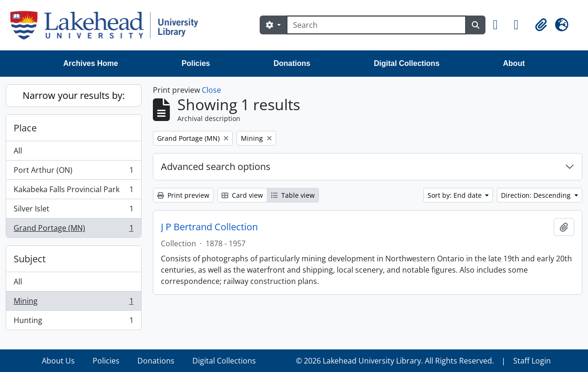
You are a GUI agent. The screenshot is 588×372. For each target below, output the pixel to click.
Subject (30, 259)
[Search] (376, 25)
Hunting (73, 322)
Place (25, 128)
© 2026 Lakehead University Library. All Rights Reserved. (395, 361)
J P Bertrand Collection (209, 227)
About (514, 63)
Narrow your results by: (74, 95)
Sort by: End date (456, 195)
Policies (196, 63)
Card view (242, 195)
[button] (500, 25)
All (18, 151)
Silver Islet (73, 211)
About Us (58, 361)
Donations (292, 63)
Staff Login (532, 361)
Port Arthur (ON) (73, 172)
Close (211, 90)
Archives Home (91, 63)
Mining (73, 303)
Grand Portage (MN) (73, 230)
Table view (293, 195)
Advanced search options (216, 166)
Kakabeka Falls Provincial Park (73, 191)
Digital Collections (407, 63)
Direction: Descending (537, 195)
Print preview (183, 195)
